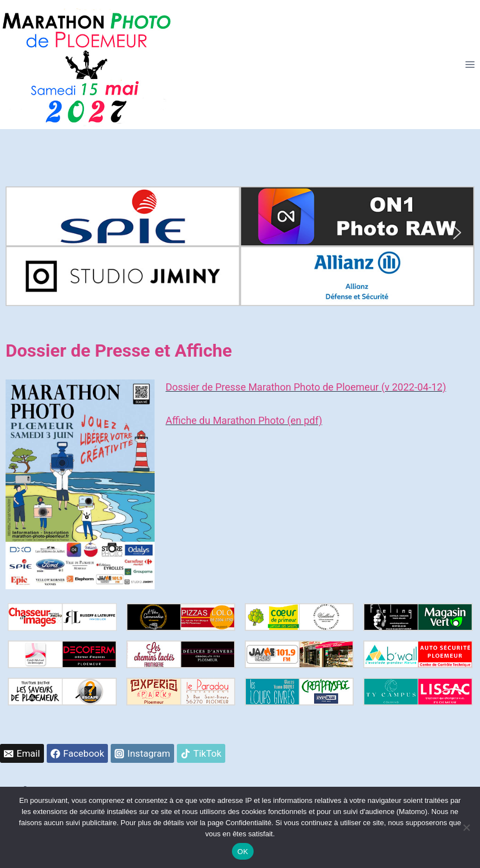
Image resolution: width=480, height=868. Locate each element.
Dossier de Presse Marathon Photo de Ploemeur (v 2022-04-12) (306, 387)
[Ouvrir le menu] (470, 65)
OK (243, 852)
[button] (23, 233)
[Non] (466, 827)
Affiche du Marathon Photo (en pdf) (244, 420)
